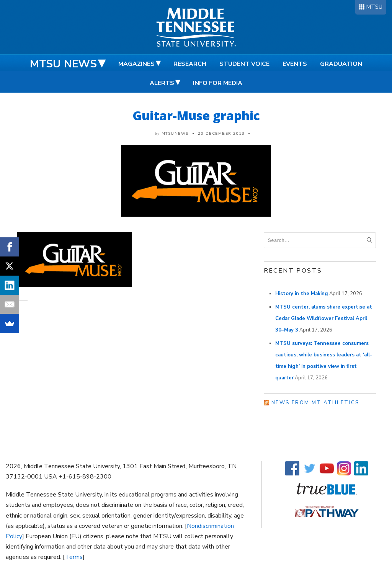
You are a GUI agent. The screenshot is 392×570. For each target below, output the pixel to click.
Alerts (162, 83)
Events (295, 64)
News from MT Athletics (315, 403)
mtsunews (175, 134)
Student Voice (244, 64)
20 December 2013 (221, 134)
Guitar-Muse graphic (196, 115)
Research (190, 64)
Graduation (341, 64)
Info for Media (218, 83)
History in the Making (302, 294)
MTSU (374, 7)
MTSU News (63, 64)
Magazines (136, 64)
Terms (74, 557)
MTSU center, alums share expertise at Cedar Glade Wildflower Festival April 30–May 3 (324, 318)
